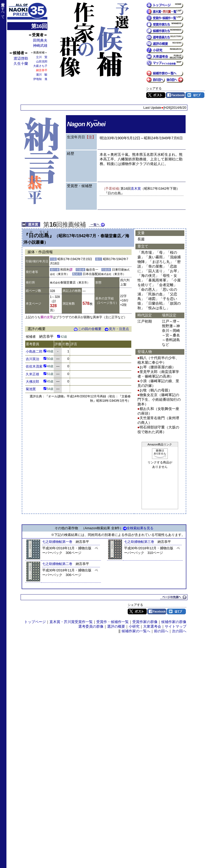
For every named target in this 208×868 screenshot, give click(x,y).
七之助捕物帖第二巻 (57, 564)
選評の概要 (116, 626)
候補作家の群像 (174, 622)
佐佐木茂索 (34, 366)
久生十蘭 (21, 63)
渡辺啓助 (21, 58)
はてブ (195, 95)
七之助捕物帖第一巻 (57, 542)
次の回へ (179, 631)
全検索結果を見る (138, 528)
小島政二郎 (34, 351)
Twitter (156, 95)
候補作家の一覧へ (136, 631)
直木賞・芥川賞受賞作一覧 (71, 622)
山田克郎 (42, 61)
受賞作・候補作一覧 (112, 622)
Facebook (175, 95)
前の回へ (161, 631)
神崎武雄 (40, 45)
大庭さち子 (40, 66)
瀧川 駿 (42, 75)
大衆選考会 (152, 626)
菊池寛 (31, 389)
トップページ (35, 622)
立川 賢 (42, 57)
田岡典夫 (40, 40)
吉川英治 (32, 359)
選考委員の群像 (91, 626)
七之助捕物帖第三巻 (139, 542)
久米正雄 (32, 374)
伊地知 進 (40, 79)
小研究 (134, 626)
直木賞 (136, 189)
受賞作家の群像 (145, 622)
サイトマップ (176, 626)
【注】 (90, 137)
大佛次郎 (32, 382)
